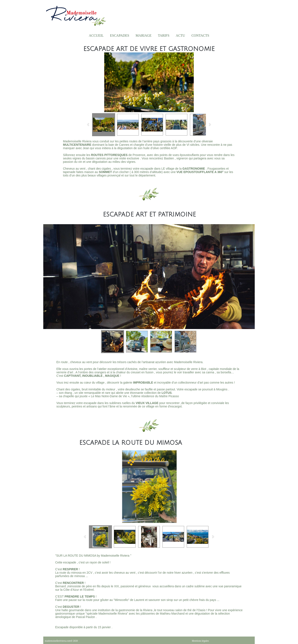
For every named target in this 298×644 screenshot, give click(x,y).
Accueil (96, 35)
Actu (181, 35)
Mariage (144, 35)
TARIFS (164, 35)
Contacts (200, 35)
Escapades (120, 35)
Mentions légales (200, 641)
